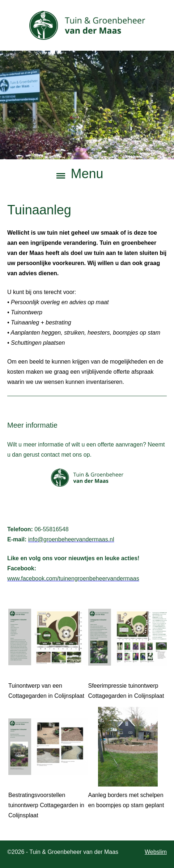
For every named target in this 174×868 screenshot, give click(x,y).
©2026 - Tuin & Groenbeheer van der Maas (63, 852)
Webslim (156, 852)
